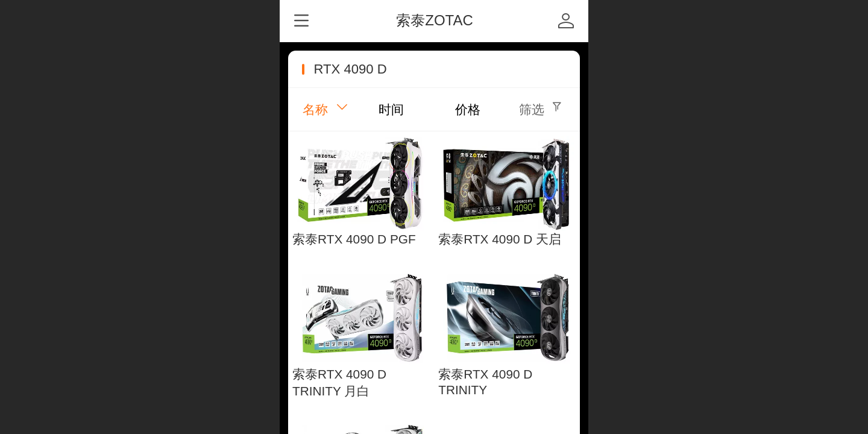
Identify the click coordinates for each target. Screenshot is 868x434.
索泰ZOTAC (435, 20)
